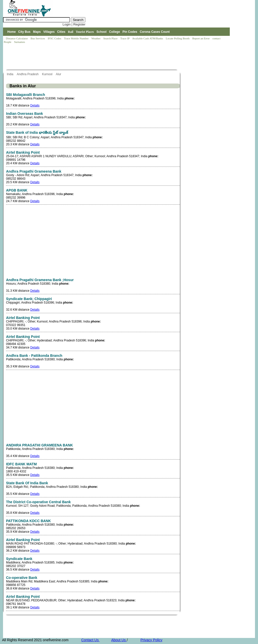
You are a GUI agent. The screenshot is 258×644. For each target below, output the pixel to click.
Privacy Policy (151, 640)
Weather (96, 38)
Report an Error (201, 38)
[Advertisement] (95, 57)
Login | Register (74, 24)
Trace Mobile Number (77, 38)
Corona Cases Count (155, 32)
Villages (49, 32)
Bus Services (38, 38)
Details (35, 105)
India (10, 74)
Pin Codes (130, 32)
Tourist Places (85, 32)
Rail (71, 32)
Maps (37, 32)
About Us (119, 640)
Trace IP (125, 38)
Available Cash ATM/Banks (148, 38)
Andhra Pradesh (28, 74)
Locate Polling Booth (178, 38)
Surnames (20, 42)
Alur (59, 74)
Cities (61, 32)
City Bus (24, 32)
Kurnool (48, 74)
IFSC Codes (55, 38)
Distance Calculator (17, 38)
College (115, 32)
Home (11, 32)
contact (217, 38)
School (102, 32)
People (8, 42)
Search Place (111, 38)
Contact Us (90, 640)
